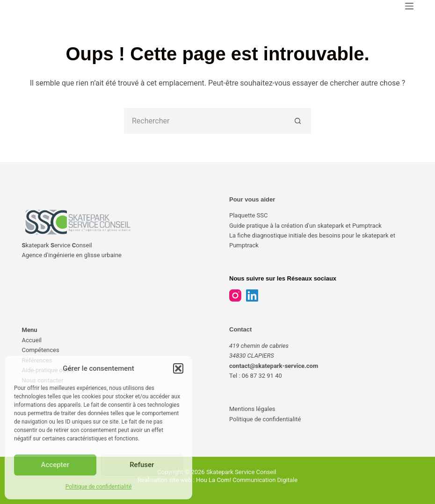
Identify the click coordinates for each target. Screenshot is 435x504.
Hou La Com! (214, 480)
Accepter (55, 465)
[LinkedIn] (252, 295)
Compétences (41, 350)
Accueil (32, 340)
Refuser (142, 465)
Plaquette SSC (248, 215)
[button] (178, 368)
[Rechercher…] (205, 121)
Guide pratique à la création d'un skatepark (287, 226)
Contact (240, 329)
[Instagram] (235, 295)
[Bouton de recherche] (298, 121)
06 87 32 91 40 (262, 376)
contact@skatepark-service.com (274, 366)
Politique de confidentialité (99, 487)
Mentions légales (252, 409)
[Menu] (409, 6)
